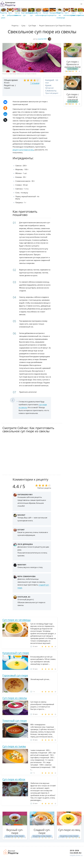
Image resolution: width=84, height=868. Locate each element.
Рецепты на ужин (3, 15)
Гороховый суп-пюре (15, 675)
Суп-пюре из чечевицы (16, 620)
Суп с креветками (75, 14)
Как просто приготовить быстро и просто (11, 852)
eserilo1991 (45, 39)
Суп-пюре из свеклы (15, 698)
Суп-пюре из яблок (14, 779)
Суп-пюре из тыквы (14, 746)
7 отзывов (35, 83)
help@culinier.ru (76, 855)
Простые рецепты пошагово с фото (8, 4)
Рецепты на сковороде (61, 15)
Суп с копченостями (69, 14)
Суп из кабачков (39, 14)
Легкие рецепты (46, 14)
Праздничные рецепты (55, 14)
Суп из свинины (18, 14)
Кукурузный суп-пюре (16, 653)
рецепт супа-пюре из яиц (23, 150)
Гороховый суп (33, 14)
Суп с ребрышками (12, 14)
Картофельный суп (27, 14)
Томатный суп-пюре (15, 721)
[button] (81, 4)
